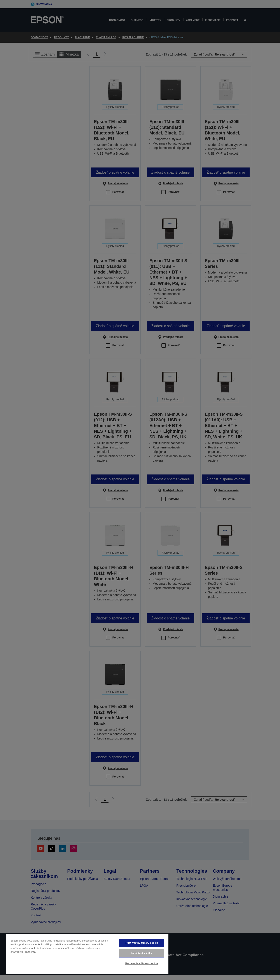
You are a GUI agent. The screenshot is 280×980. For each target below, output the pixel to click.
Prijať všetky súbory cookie (142, 943)
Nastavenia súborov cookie (141, 963)
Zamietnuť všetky (141, 953)
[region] (87, 954)
